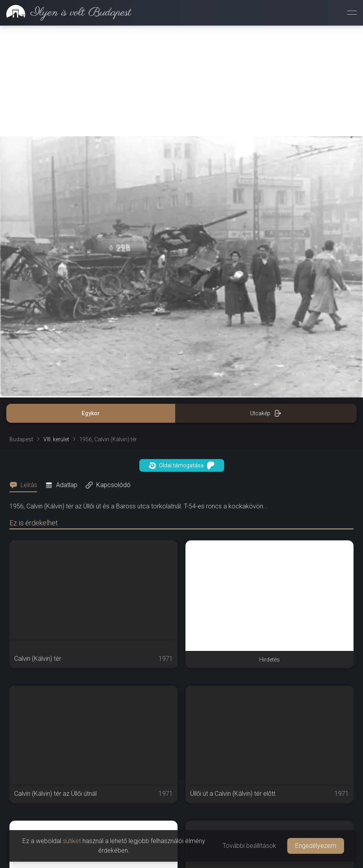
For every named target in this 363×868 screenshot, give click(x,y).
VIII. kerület (56, 439)
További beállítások (249, 846)
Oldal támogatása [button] (182, 465)
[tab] (26, 485)
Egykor (91, 413)
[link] (66, 13)
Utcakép (266, 413)
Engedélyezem (316, 846)
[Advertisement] (181, 81)
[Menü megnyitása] (352, 13)
